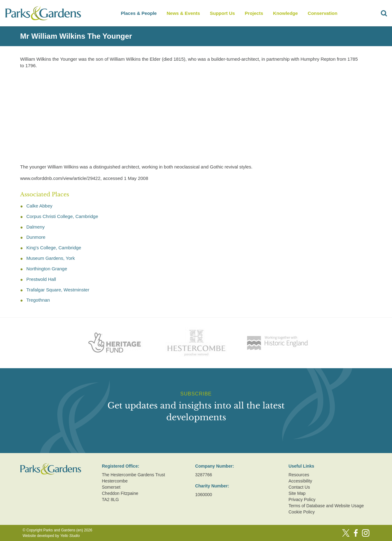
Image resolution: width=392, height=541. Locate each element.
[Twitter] (346, 533)
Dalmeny (35, 227)
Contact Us (299, 487)
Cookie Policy (302, 512)
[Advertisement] (191, 117)
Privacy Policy (302, 500)
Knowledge (285, 13)
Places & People (139, 13)
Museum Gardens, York (51, 258)
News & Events (183, 13)
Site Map (297, 493)
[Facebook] (356, 533)
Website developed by (51, 536)
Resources (299, 475)
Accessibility (300, 481)
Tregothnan (38, 300)
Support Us (222, 13)
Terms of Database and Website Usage (326, 506)
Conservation (323, 13)
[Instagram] (366, 533)
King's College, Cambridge (54, 248)
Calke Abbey (39, 206)
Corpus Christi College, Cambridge (62, 216)
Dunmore (36, 237)
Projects (254, 13)
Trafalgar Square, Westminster (58, 290)
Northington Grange (47, 269)
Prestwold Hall (41, 279)
